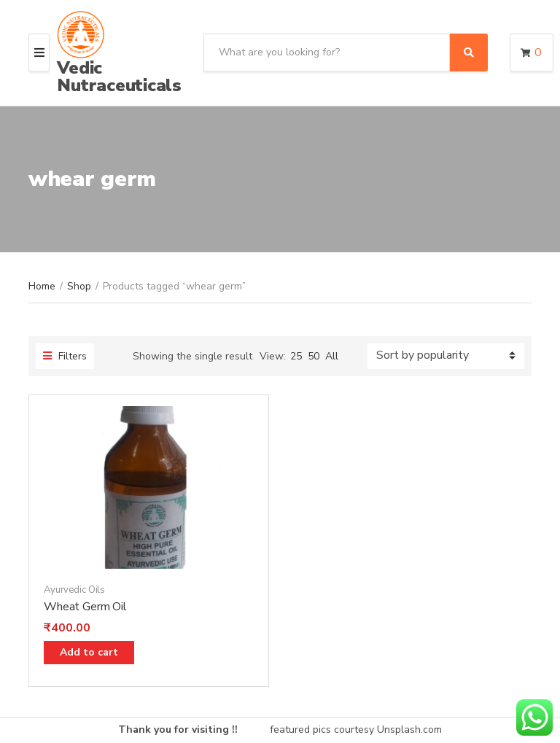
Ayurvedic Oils (74, 590)
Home (42, 286)
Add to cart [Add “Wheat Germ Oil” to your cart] (89, 652)
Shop (79, 286)
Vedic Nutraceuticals (119, 77)
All (332, 356)
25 (296, 356)
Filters (65, 356)
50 (314, 356)
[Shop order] (446, 356)
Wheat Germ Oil (85, 607)
